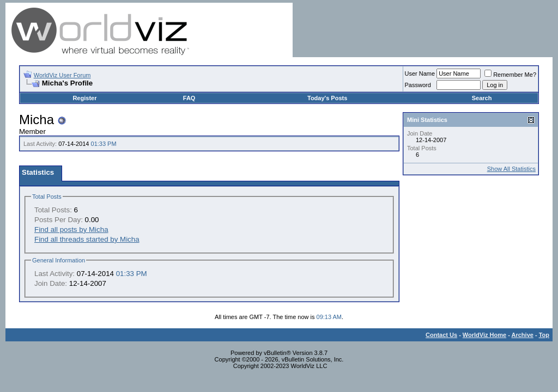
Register (84, 98)
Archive (523, 335)
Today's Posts (327, 98)
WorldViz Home (484, 335)
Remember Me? (510, 75)
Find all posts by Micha (71, 229)
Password (418, 85)
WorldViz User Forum (62, 75)
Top (544, 335)
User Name (420, 73)
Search (482, 98)
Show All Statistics (511, 169)
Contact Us (441, 335)
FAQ (189, 98)
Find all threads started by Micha (87, 239)
